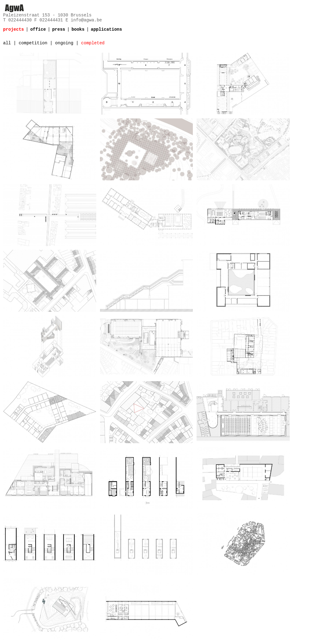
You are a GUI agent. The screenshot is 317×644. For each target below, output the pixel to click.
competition (33, 43)
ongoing (64, 43)
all (7, 43)
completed (93, 43)
